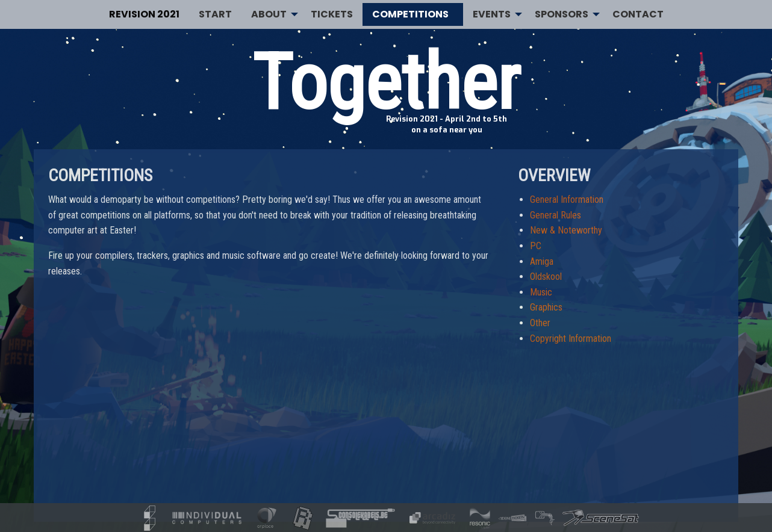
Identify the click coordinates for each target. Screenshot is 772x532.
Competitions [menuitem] (410, 14)
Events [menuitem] (492, 14)
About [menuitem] (269, 14)
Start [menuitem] (215, 14)
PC (536, 246)
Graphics (546, 307)
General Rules (556, 215)
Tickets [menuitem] (332, 14)
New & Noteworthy (566, 230)
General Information (567, 199)
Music (541, 292)
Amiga (542, 261)
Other (540, 323)
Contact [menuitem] (638, 14)
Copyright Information (571, 339)
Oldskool (546, 277)
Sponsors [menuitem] (562, 14)
